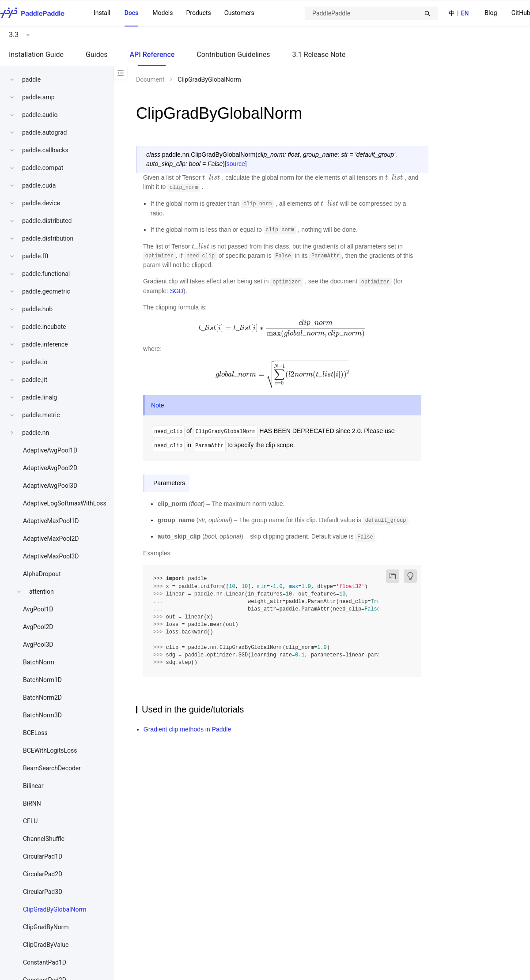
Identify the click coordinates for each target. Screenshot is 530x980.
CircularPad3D (43, 892)
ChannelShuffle (44, 839)
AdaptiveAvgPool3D (50, 486)
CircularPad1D (43, 856)
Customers (239, 13)
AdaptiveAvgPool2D (50, 468)
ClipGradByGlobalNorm (55, 909)
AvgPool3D (38, 645)
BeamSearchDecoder (52, 768)
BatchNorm (39, 662)
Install (102, 13)
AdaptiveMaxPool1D (51, 521)
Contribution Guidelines (233, 55)
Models (163, 13)
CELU (30, 821)
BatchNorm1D (42, 680)
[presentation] (211, 177)
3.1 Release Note (319, 55)
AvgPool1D (38, 609)
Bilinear (33, 786)
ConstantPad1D (45, 962)
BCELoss (35, 733)
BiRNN (32, 803)
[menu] (174, 13)
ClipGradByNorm (46, 927)
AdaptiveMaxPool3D (51, 556)
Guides (97, 55)
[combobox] (371, 13)
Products (198, 13)
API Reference (152, 55)
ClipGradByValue (46, 945)
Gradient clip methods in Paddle (187, 729)
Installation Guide (36, 55)
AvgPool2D (38, 627)
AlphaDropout (42, 574)
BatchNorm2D (42, 697)
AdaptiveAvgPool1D (50, 450)
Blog (491, 13)
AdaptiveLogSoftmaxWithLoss (65, 503)
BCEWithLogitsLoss (50, 750)
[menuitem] (491, 13)
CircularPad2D (43, 874)
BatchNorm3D (42, 715)
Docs (132, 13)
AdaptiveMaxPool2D (51, 539)
